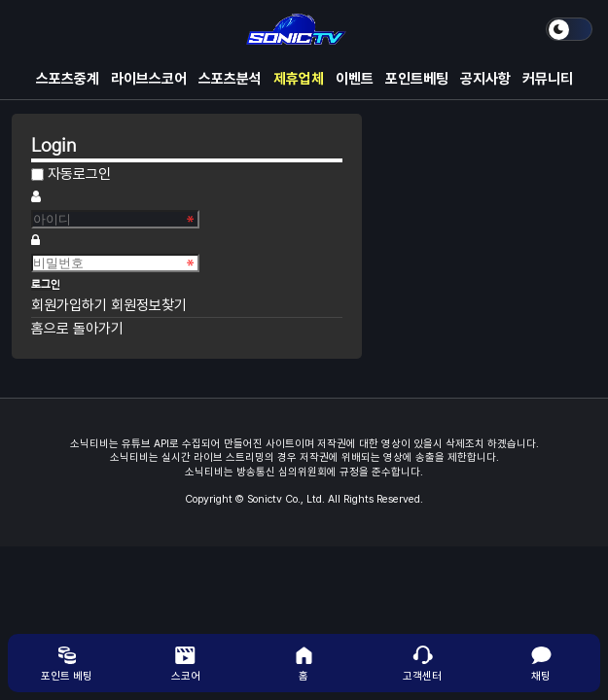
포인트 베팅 (67, 663)
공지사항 (485, 79)
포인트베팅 (417, 79)
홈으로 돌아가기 (77, 329)
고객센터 (422, 663)
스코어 (186, 663)
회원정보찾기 (149, 305)
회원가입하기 (71, 305)
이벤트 (355, 79)
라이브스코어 (149, 79)
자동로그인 (79, 174)
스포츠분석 (230, 79)
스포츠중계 (68, 79)
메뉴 (31, 29)
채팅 (541, 663)
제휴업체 (299, 79)
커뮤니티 (548, 79)
